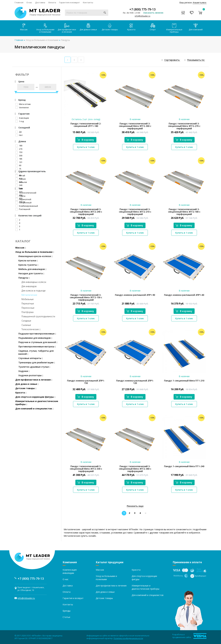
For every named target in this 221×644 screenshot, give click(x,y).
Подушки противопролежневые (37, 334)
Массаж (24, 27)
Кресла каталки (28, 261)
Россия (20, 179)
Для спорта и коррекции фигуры (35, 397)
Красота (131, 27)
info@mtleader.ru (142, 16)
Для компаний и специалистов (34, 409)
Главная (19, 2)
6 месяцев (22, 118)
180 (19, 146)
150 (19, 152)
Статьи (66, 617)
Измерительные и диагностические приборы (37, 403)
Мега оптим (23, 104)
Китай (20, 176)
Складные (26, 321)
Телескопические (31, 329)
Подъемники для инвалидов (35, 338)
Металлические (29, 295)
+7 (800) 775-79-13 (142, 9)
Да (18, 132)
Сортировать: (172, 60)
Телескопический (26, 193)
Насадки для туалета (31, 273)
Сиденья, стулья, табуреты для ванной (36, 352)
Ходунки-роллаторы (31, 375)
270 (19, 149)
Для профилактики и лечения (67, 28)
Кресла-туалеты (28, 265)
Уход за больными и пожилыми (45, 28)
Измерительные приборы (174, 28)
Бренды (67, 611)
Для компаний (196, 27)
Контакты (88, 2)
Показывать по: (196, 60)
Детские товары (110, 27)
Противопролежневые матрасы (37, 346)
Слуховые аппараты (31, 358)
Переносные (28, 308)
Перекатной (23, 199)
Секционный (23, 203)
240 (19, 185)
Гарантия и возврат (69, 2)
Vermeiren (22, 107)
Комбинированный (27, 206)
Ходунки (24, 371)
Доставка (40, 2)
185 (19, 159)
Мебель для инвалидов (32, 269)
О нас (29, 2)
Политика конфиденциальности (128, 638)
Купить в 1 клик (86, 147)
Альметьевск (200, 3)
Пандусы (65, 40)
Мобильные (28, 299)
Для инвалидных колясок (34, 282)
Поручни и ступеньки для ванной (38, 342)
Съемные (26, 325)
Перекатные (28, 303)
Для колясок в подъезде (34, 291)
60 (18, 165)
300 (19, 156)
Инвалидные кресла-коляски (35, 256)
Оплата (52, 2)
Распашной (23, 209)
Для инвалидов (29, 286)
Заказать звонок (153, 13)
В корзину (86, 140)
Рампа (20, 196)
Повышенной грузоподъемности (38, 316)
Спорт (153, 27)
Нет (19, 135)
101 (19, 162)
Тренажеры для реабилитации (37, 362)
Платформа (27, 312)
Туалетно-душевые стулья (34, 367)
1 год (20, 121)
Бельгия (21, 182)
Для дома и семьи (88, 27)
